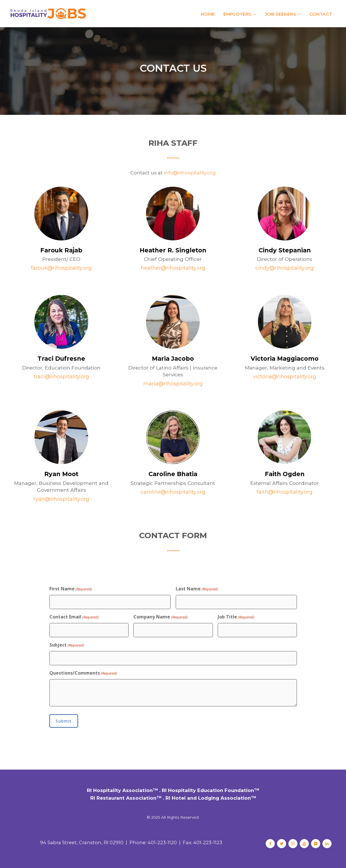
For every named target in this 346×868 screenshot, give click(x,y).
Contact (321, 14)
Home (208, 14)
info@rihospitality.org (190, 173)
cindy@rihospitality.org (285, 268)
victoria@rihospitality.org (285, 377)
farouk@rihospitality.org (61, 268)
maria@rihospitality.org (173, 384)
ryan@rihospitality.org (61, 499)
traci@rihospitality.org (61, 377)
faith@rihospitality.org (285, 492)
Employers (237, 14)
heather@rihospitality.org (173, 268)
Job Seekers (280, 14)
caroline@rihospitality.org (173, 492)
